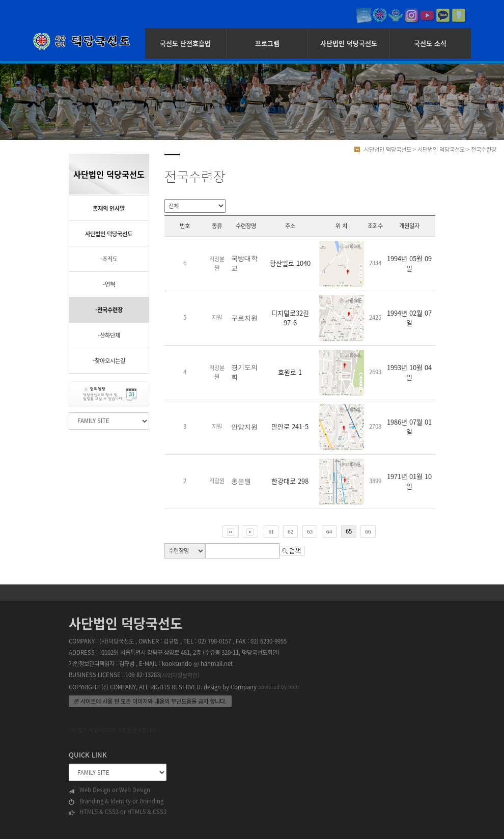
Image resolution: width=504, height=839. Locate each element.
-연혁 (109, 284)
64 (329, 532)
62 (290, 532)
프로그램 (267, 43)
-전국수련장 (109, 310)
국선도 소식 (430, 43)
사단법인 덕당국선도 (349, 43)
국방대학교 (244, 263)
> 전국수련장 (481, 149)
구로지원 (244, 318)
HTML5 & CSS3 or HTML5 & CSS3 (118, 812)
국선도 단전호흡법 (185, 43)
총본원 (241, 481)
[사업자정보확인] (180, 675)
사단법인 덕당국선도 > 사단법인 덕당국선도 (414, 149)
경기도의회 (244, 372)
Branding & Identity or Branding (116, 801)
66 (368, 532)
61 (271, 532)
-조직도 (109, 259)
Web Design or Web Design (109, 790)
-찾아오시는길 (109, 361)
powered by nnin (278, 687)
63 (310, 532)
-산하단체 (109, 335)
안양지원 (244, 427)
